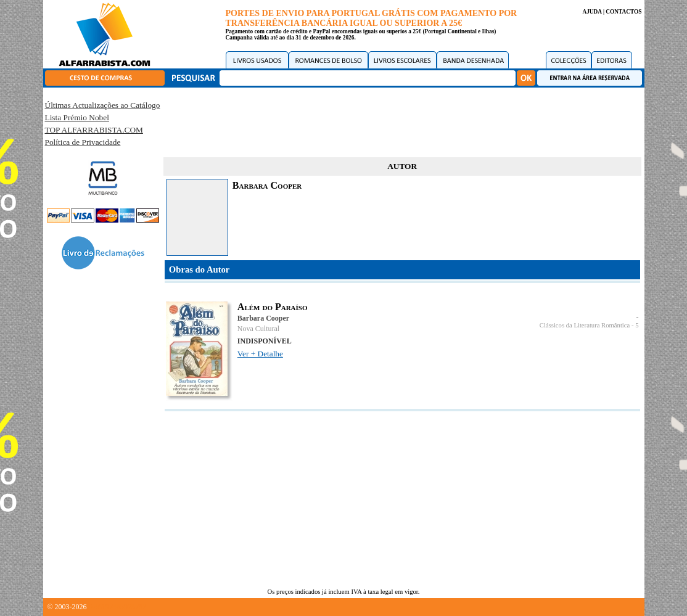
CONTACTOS (623, 12)
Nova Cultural (258, 329)
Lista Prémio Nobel (77, 117)
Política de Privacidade (83, 142)
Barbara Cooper (263, 318)
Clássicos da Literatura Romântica (585, 325)
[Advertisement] (402, 120)
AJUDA (592, 12)
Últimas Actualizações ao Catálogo (103, 105)
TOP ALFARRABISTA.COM (94, 130)
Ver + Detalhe (260, 354)
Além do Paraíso (273, 307)
